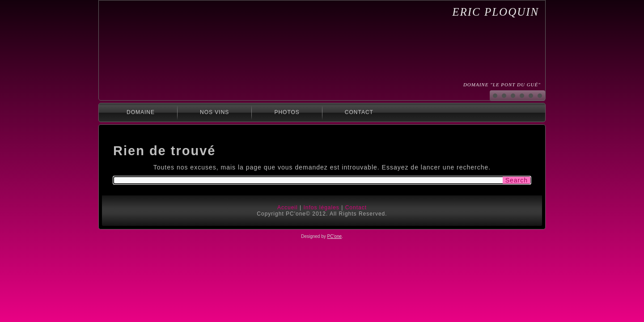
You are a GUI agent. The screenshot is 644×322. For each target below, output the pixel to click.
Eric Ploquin (496, 12)
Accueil (288, 208)
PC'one (335, 236)
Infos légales (321, 208)
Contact (359, 112)
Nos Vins (214, 112)
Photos (287, 112)
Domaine (141, 112)
